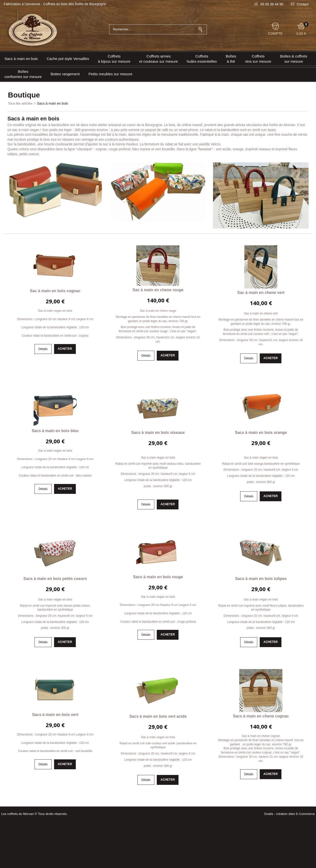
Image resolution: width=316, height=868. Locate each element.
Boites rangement (65, 74)
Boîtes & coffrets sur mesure (294, 59)
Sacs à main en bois (21, 59)
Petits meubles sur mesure (110, 74)
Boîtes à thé (231, 59)
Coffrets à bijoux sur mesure (114, 59)
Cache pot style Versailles (68, 59)
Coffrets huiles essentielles (202, 59)
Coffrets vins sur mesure (258, 59)
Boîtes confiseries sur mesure (23, 74)
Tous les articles (20, 103)
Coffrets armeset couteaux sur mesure (159, 59)
